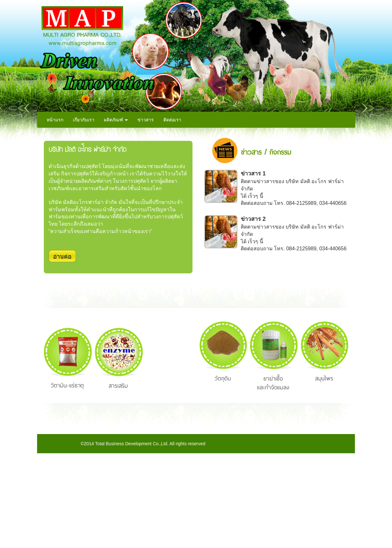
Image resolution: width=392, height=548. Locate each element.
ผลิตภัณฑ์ (116, 120)
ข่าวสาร (146, 120)
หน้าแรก (55, 120)
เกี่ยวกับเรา (84, 120)
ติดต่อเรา (172, 120)
